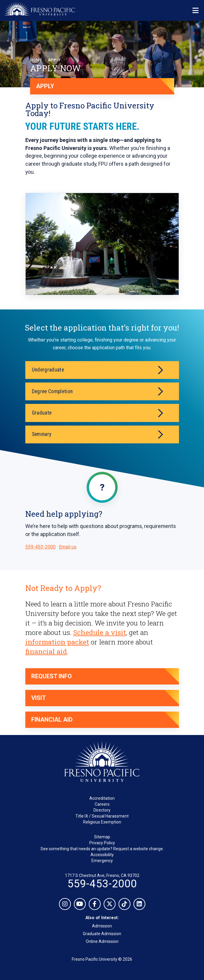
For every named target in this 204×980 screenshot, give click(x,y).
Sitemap (102, 837)
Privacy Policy (102, 843)
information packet (57, 642)
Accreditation (102, 798)
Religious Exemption (102, 822)
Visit (39, 698)
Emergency (102, 861)
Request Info (52, 676)
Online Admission (102, 941)
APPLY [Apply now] (45, 86)
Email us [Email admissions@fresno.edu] (68, 547)
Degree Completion (97, 391)
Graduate (97, 413)
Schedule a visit (100, 632)
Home (36, 60)
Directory (102, 810)
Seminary (97, 434)
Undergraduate (97, 370)
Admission (102, 926)
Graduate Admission (102, 934)
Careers (102, 804)
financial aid (46, 651)
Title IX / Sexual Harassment (102, 816)
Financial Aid (52, 720)
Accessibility (102, 855)
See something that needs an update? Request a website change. (102, 849)
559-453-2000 (41, 547)
